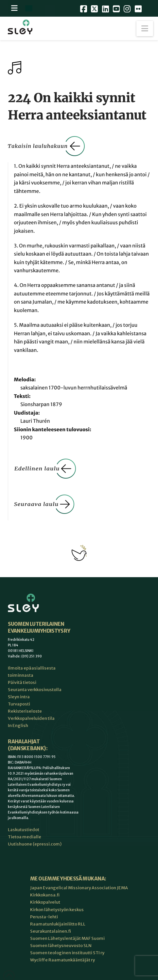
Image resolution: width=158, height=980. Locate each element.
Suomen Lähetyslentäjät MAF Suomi (67, 938)
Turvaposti (19, 704)
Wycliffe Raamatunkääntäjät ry (62, 960)
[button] (145, 29)
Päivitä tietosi (22, 682)
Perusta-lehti (44, 917)
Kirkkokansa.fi (45, 895)
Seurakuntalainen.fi (51, 931)
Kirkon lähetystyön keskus (57, 910)
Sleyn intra (19, 697)
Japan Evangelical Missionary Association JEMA (79, 888)
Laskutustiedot (24, 830)
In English (18, 726)
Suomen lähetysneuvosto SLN (61, 946)
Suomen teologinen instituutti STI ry (67, 953)
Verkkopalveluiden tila (31, 718)
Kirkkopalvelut (45, 902)
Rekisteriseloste (25, 711)
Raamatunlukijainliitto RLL (58, 924)
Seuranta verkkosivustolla (35, 690)
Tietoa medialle (25, 837)
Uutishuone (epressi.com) (35, 844)
